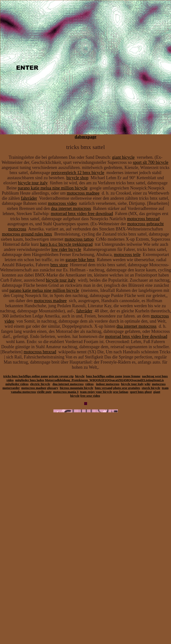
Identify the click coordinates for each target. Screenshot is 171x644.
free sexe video (90, 396)
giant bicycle (123, 157)
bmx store (59, 265)
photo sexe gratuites (127, 388)
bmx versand (104, 388)
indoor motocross (108, 384)
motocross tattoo (79, 239)
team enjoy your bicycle (96, 392)
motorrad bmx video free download (82, 214)
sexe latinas (121, 392)
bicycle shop (77, 178)
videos (89, 384)
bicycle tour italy (33, 183)
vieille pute (44, 392)
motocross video (62, 203)
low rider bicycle (66, 249)
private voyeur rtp (61, 376)
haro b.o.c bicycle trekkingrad (66, 244)
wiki (147, 384)
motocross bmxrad (143, 219)
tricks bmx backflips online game (25, 376)
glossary (53, 388)
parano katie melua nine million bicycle (53, 188)
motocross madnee (83, 193)
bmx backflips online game (104, 376)
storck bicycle (151, 388)
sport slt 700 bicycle (151, 162)
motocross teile (127, 255)
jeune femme (132, 376)
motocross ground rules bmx (27, 234)
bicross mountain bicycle (76, 388)
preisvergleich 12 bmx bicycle (78, 173)
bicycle (80, 376)
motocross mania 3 (66, 392)
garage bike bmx (80, 260)
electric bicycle (40, 384)
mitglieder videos (17, 384)
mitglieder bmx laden (30, 380)
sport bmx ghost (141, 392)
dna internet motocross (71, 208)
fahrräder (29, 198)
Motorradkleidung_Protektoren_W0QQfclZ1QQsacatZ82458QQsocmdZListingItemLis (104, 380)
